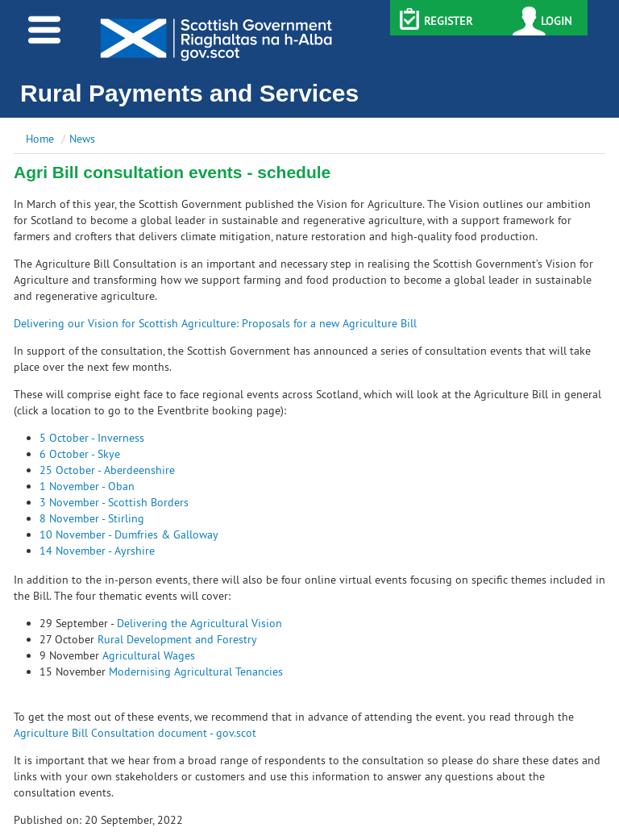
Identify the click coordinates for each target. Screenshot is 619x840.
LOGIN (556, 21)
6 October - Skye (80, 454)
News (82, 139)
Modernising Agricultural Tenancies (196, 672)
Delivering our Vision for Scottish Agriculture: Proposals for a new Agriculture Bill (215, 323)
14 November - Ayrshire (97, 551)
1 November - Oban (87, 486)
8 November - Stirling (92, 518)
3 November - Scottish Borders (114, 502)
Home (40, 139)
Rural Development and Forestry (177, 639)
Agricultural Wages (149, 655)
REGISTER (448, 21)
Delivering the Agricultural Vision (199, 623)
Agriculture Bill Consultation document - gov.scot (135, 733)
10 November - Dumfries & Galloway (129, 534)
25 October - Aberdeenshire (107, 470)
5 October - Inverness (92, 438)
